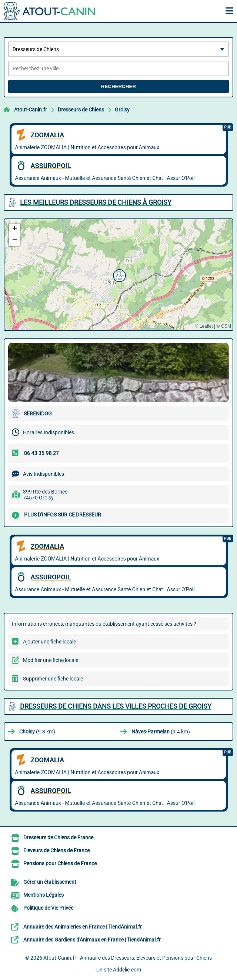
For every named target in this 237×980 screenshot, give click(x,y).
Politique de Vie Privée (48, 908)
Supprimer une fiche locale (53, 679)
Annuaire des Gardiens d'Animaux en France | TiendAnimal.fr (92, 940)
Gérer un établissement (50, 882)
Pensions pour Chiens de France (60, 863)
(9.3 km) (37, 732)
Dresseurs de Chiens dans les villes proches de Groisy (116, 706)
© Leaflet (204, 326)
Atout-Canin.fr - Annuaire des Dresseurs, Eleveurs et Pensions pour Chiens (128, 958)
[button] (118, 275)
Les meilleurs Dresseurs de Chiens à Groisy (96, 202)
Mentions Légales (44, 895)
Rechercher (118, 86)
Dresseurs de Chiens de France (58, 837)
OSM (226, 326)
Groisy (122, 110)
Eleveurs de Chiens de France (56, 850)
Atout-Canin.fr (31, 110)
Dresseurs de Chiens (81, 110)
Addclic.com (127, 970)
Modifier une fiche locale (51, 660)
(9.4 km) (161, 732)
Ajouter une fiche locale (49, 642)
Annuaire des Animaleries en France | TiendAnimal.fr (83, 927)
